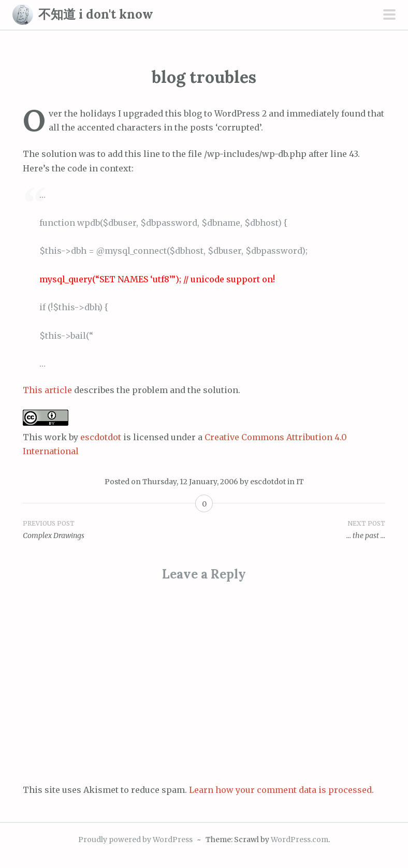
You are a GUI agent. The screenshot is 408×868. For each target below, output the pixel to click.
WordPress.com (300, 840)
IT (300, 482)
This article (47, 390)
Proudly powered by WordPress (135, 840)
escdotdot (101, 437)
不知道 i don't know (96, 14)
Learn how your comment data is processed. (281, 790)
